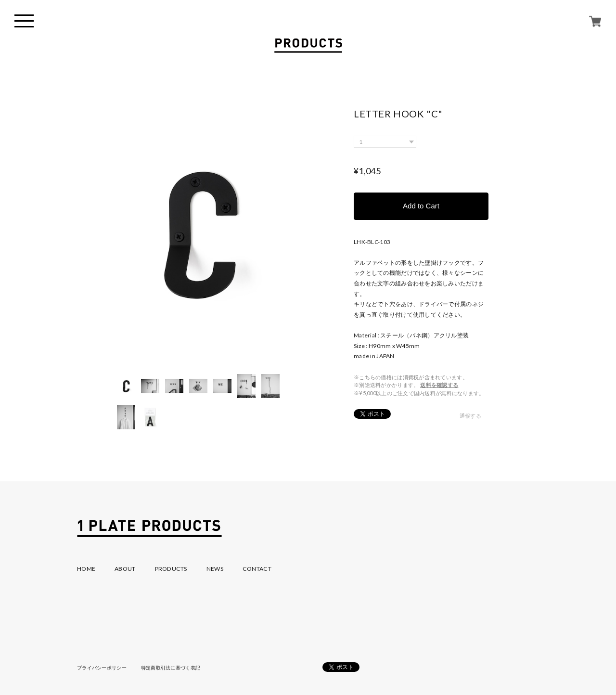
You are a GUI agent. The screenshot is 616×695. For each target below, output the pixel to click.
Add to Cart (421, 206)
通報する (470, 416)
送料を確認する (439, 385)
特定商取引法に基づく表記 (171, 668)
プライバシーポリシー (102, 668)
